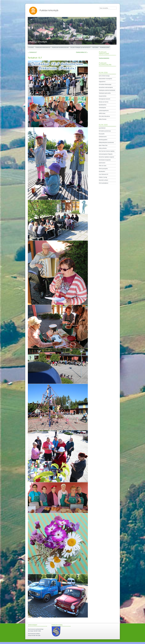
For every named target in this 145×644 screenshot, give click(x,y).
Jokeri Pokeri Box (103, 145)
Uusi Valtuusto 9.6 (103, 174)
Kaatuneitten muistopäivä (105, 79)
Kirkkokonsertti (103, 137)
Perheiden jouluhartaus (105, 131)
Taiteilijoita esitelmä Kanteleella (107, 90)
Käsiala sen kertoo (104, 102)
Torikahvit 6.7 (32, 52)
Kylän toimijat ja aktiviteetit (80, 48)
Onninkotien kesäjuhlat (105, 160)
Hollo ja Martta (103, 148)
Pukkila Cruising (103, 177)
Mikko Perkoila (103, 119)
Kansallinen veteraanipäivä (106, 87)
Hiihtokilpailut (102, 108)
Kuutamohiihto (103, 96)
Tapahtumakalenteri (104, 58)
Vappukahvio (102, 82)
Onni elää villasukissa (104, 116)
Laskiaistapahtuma (104, 111)
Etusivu (31, 48)
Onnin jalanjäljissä (104, 183)
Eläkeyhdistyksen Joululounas (106, 143)
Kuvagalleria (105, 48)
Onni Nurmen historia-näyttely (107, 151)
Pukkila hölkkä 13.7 (82, 52)
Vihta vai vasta (103, 166)
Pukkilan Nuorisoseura (60, 48)
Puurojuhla (102, 134)
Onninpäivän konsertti (104, 99)
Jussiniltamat (102, 128)
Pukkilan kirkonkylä (49, 10)
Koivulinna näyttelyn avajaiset (106, 157)
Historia (95, 48)
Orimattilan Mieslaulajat (105, 84)
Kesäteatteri (102, 171)
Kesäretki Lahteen (103, 180)
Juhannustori (102, 163)
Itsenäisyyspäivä (103, 140)
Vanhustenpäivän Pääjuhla (106, 154)
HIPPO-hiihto (102, 113)
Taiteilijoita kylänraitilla (105, 93)
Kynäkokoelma (103, 105)
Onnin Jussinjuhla (103, 169)
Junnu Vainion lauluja (104, 76)
